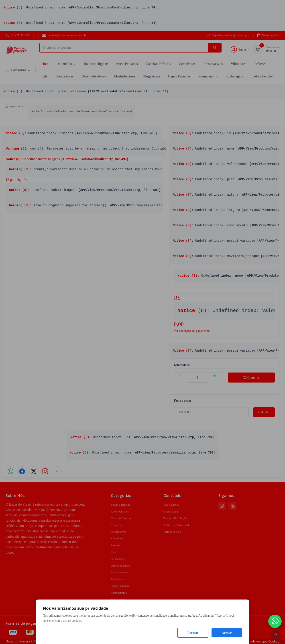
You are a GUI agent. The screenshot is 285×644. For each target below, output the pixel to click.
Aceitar (227, 633)
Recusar (193, 633)
